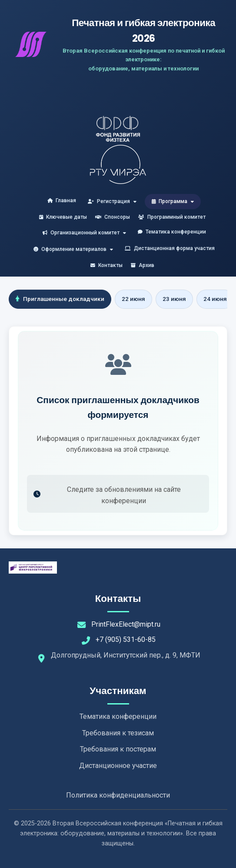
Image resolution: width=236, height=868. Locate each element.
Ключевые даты (63, 217)
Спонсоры (113, 217)
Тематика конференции (172, 232)
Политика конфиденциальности (118, 795)
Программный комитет (172, 217)
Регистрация (112, 201)
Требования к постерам (118, 749)
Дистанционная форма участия (170, 248)
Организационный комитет (84, 233)
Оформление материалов (73, 249)
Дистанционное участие (118, 766)
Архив (143, 265)
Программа (173, 201)
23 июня (174, 299)
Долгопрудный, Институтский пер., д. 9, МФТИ (126, 655)
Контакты (106, 265)
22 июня (133, 299)
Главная (62, 200)
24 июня (215, 299)
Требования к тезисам (118, 733)
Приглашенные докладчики (60, 299)
